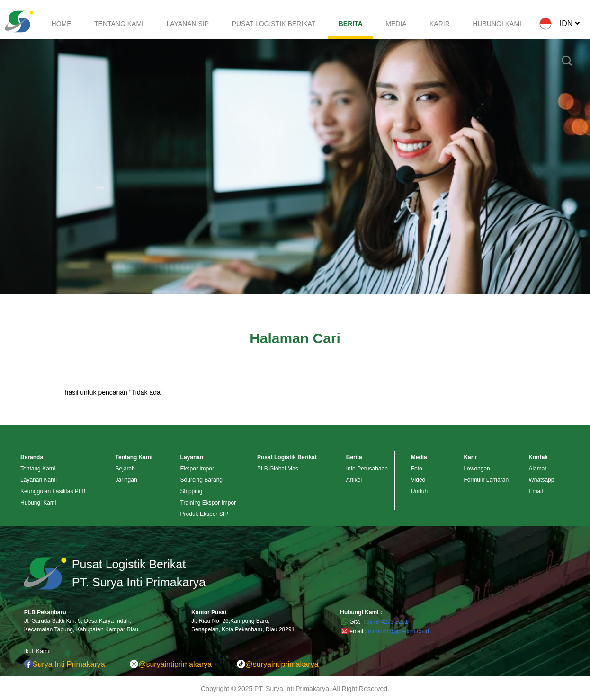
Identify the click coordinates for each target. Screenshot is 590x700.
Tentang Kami (38, 469)
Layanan (192, 457)
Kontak (538, 457)
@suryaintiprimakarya (171, 664)
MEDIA (396, 24)
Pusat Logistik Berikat (287, 457)
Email (536, 491)
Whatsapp (541, 480)
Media (419, 457)
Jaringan (126, 480)
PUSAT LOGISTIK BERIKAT (274, 24)
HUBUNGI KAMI (497, 24)
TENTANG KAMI (119, 24)
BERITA (351, 24)
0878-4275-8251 (387, 622)
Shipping (192, 491)
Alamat (537, 469)
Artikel (354, 480)
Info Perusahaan (367, 469)
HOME (62, 24)
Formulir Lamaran (486, 480)
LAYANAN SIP (188, 24)
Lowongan (477, 469)
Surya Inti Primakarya (65, 664)
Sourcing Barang (201, 480)
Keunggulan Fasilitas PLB (53, 491)
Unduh (419, 491)
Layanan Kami (39, 480)
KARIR (440, 24)
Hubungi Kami (38, 503)
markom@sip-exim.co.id (398, 631)
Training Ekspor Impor (208, 503)
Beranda (32, 457)
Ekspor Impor (197, 469)
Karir (470, 457)
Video (418, 480)
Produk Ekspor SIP (204, 514)
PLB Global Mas (278, 469)
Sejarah (125, 469)
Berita (354, 457)
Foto (417, 469)
